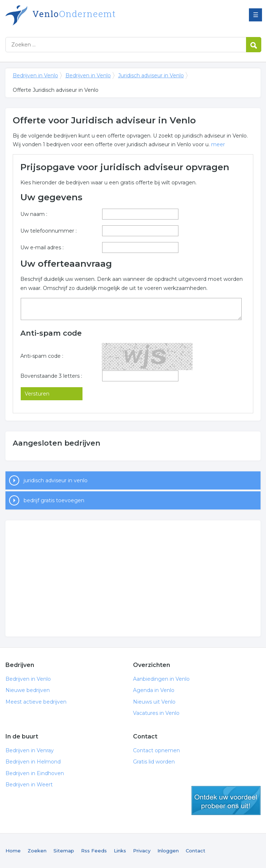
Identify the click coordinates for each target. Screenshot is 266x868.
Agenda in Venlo (154, 690)
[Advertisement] (133, 578)
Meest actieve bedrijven (36, 702)
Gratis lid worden (154, 762)
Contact (196, 851)
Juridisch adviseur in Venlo (151, 75)
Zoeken (37, 851)
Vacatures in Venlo (156, 713)
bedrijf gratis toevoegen (54, 500)
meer (218, 144)
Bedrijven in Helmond (33, 762)
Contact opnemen (156, 750)
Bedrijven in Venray (30, 750)
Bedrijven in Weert (29, 785)
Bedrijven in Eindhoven (35, 773)
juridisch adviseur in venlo (56, 480)
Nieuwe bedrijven (28, 690)
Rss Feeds (94, 851)
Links (120, 851)
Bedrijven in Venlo (96, 15)
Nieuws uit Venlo (154, 702)
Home (13, 851)
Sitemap (64, 851)
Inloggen (168, 851)
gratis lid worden (226, 801)
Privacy (142, 851)
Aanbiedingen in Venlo (161, 679)
